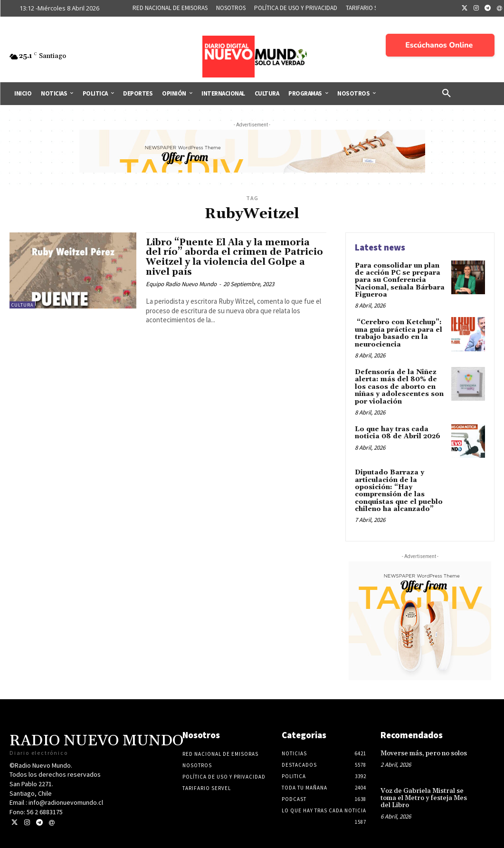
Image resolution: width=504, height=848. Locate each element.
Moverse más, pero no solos (424, 753)
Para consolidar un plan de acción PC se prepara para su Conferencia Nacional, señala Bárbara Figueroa (400, 280)
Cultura (22, 305)
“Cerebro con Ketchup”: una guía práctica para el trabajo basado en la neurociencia (399, 333)
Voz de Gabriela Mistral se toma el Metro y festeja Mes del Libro (424, 798)
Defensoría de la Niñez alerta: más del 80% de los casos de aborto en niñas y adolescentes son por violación (399, 387)
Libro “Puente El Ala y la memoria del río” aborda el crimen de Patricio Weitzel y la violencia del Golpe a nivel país (234, 257)
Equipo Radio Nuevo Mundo (181, 284)
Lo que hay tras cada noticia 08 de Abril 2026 (398, 433)
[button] (447, 94)
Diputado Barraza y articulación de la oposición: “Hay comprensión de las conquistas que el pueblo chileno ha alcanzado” (399, 491)
